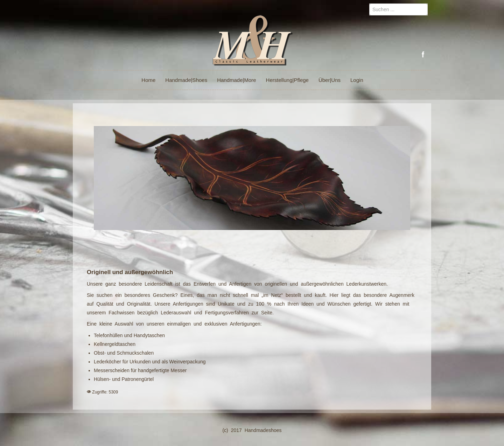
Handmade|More (236, 80)
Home (148, 80)
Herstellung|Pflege (287, 80)
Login (357, 80)
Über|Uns (330, 80)
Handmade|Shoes (186, 80)
